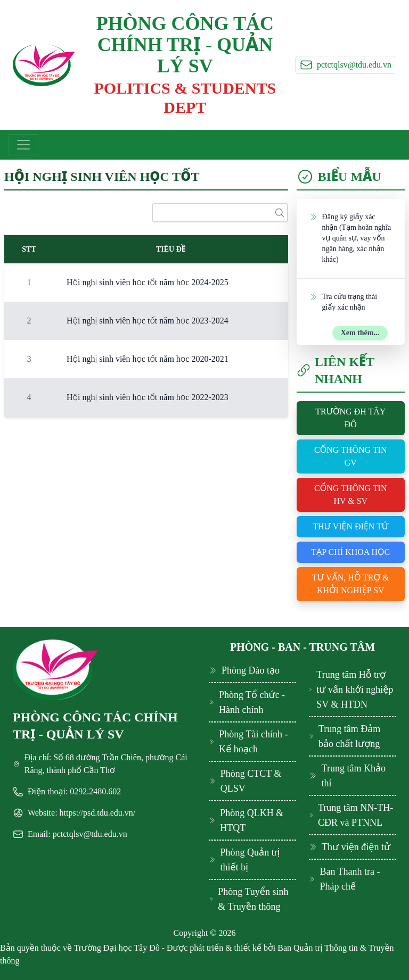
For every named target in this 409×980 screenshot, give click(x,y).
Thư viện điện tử (350, 526)
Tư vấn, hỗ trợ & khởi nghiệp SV (351, 584)
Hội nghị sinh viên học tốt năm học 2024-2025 (148, 282)
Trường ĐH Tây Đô (350, 418)
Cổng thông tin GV (350, 456)
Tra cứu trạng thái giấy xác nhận (343, 301)
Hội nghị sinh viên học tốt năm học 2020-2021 (148, 359)
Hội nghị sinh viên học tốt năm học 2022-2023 (148, 397)
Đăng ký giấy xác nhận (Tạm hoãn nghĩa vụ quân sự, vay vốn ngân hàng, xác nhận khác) (350, 238)
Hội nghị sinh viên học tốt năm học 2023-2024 (148, 321)
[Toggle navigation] (23, 145)
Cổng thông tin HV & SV (350, 495)
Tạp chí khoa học (350, 552)
